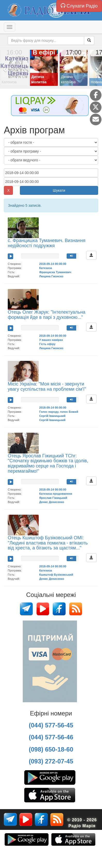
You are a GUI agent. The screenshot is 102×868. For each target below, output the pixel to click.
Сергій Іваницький (52, 416)
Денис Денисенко (52, 502)
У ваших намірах (51, 340)
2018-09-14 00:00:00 (53, 264)
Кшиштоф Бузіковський (56, 575)
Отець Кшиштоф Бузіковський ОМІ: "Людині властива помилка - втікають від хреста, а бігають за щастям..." (48, 543)
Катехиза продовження (56, 494)
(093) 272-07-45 (51, 761)
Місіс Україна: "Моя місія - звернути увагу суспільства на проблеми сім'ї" (47, 387)
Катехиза (46, 268)
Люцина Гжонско (51, 276)
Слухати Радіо (79, 6)
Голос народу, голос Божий (59, 412)
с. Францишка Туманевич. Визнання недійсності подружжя (47, 243)
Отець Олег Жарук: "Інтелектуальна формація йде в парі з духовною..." (47, 315)
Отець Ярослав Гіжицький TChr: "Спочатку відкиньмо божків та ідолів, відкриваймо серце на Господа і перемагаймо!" (48, 463)
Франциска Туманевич (55, 272)
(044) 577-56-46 (51, 737)
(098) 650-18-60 (51, 749)
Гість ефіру (47, 344)
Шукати (59, 190)
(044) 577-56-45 (51, 725)
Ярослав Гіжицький (53, 498)
